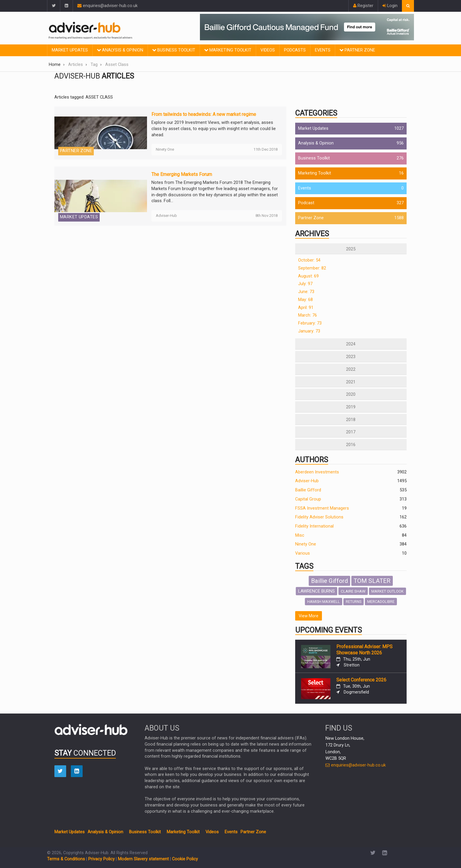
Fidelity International (314, 526)
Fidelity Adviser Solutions (319, 517)
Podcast (306, 203)
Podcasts (295, 50)
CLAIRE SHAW (353, 591)
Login (390, 6)
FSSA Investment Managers (322, 508)
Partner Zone (357, 50)
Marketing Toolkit (228, 50)
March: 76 (308, 315)
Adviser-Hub (307, 481)
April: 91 (306, 308)
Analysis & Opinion (120, 50)
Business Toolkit (174, 50)
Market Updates (70, 50)
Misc (300, 535)
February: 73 (310, 323)
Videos (268, 50)
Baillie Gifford (308, 490)
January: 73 (309, 331)
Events (323, 50)
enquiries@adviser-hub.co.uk (107, 6)
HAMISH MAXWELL (324, 602)
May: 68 (305, 300)
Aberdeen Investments (317, 472)
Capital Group (308, 499)
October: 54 (309, 260)
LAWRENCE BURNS (316, 591)
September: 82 (312, 268)
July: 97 (305, 284)
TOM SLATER (372, 581)
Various (303, 553)
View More (309, 616)
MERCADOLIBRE (381, 602)
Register (363, 6)
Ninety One (306, 544)
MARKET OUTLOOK (387, 591)
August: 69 (308, 276)
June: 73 (306, 292)
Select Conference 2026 (361, 680)
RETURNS (354, 602)
